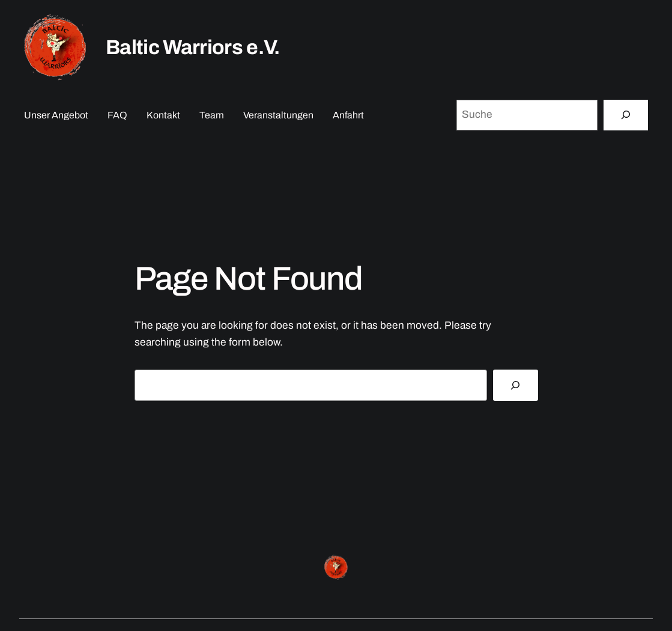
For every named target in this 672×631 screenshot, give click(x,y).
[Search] (515, 385)
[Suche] (626, 115)
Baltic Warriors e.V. (193, 47)
